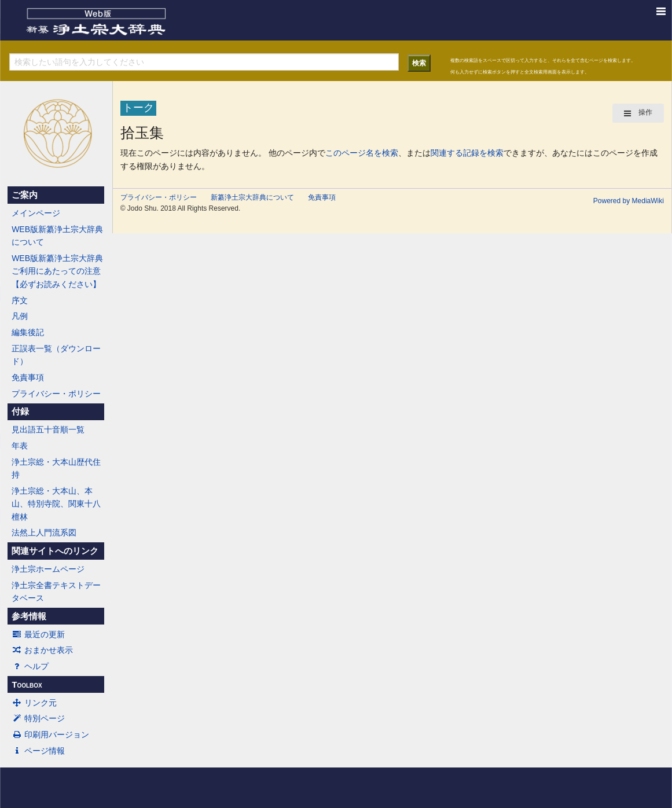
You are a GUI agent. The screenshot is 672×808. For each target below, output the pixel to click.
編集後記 (28, 332)
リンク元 (34, 703)
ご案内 (25, 195)
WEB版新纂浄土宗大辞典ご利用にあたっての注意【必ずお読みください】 (57, 271)
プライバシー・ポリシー (56, 394)
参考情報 (29, 616)
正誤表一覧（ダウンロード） (56, 355)
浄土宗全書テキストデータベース (56, 592)
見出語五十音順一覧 (48, 429)
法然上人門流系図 (44, 532)
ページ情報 (38, 751)
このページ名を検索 (362, 153)
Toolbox (27, 685)
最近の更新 (38, 634)
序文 (20, 300)
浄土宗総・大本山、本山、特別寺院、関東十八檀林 (56, 504)
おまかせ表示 (42, 650)
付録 (20, 412)
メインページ (36, 213)
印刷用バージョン (50, 734)
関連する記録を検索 (467, 153)
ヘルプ (30, 666)
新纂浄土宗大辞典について (252, 197)
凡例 (20, 316)
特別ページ (38, 718)
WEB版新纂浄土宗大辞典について (57, 236)
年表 (20, 446)
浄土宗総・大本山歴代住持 (56, 468)
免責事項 (28, 377)
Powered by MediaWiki (629, 201)
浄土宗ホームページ (48, 569)
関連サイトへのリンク (55, 551)
